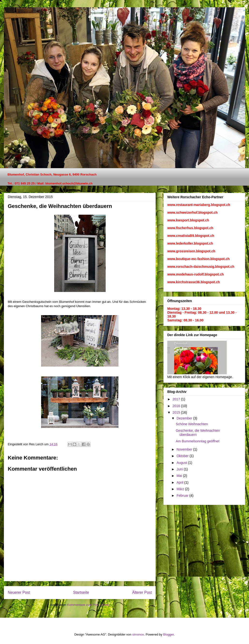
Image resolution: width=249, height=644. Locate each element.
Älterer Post (142, 592)
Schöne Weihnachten (192, 424)
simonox (138, 634)
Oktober (183, 456)
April (180, 482)
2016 (177, 406)
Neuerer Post (19, 592)
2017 (177, 399)
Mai (180, 476)
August (182, 463)
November (185, 449)
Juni (180, 469)
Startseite (81, 592)
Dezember (185, 418)
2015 (177, 412)
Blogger (168, 634)
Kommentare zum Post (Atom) (88, 605)
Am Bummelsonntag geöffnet (198, 441)
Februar (183, 495)
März (181, 489)
